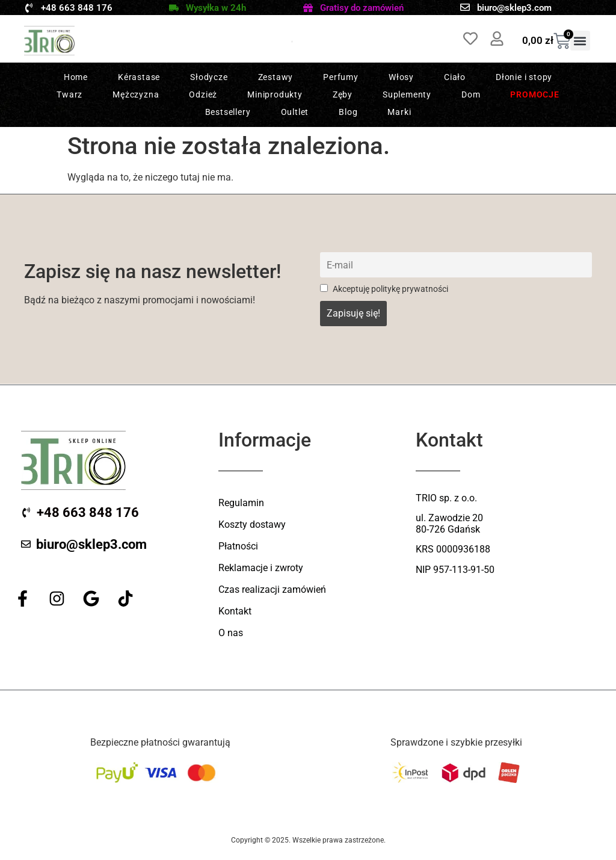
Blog (348, 112)
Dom (471, 94)
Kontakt (235, 611)
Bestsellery (228, 112)
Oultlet (295, 112)
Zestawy (276, 77)
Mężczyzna (136, 94)
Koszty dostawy (252, 524)
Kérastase (139, 77)
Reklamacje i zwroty (261, 568)
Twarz (69, 94)
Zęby (343, 94)
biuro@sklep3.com (514, 8)
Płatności (238, 546)
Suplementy (407, 94)
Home (76, 77)
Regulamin (241, 503)
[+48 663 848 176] (29, 8)
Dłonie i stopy (524, 77)
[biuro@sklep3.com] (465, 7)
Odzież (203, 94)
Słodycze (209, 77)
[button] (580, 41)
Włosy (401, 77)
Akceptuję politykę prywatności (384, 289)
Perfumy (341, 77)
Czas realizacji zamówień (272, 589)
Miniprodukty (275, 94)
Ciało (455, 77)
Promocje (534, 94)
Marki (399, 112)
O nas (231, 633)
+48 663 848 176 (77, 8)
